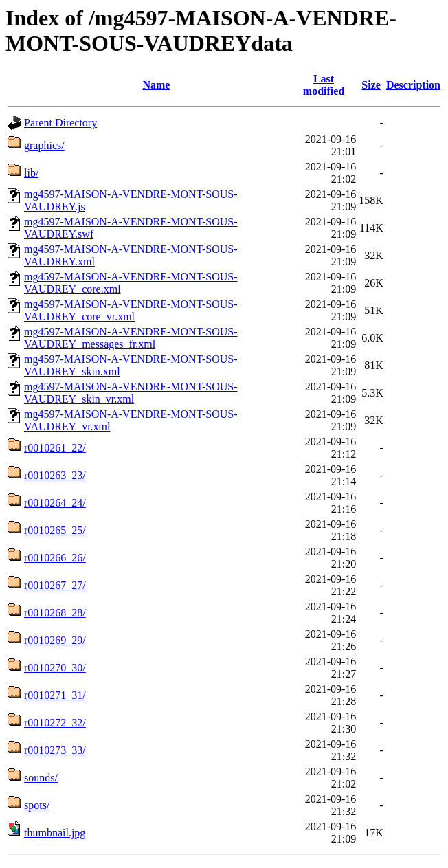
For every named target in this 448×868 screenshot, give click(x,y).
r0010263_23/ (55, 475)
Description (413, 85)
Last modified (324, 85)
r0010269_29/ (55, 640)
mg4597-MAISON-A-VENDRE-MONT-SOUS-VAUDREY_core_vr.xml (131, 310)
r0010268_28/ (55, 613)
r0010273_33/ (55, 750)
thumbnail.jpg (55, 833)
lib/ (31, 173)
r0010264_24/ (55, 503)
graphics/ (44, 145)
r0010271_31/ (55, 695)
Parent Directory (60, 123)
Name (156, 85)
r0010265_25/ (55, 530)
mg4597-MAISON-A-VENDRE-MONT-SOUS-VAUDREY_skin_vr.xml (131, 393)
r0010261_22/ (55, 448)
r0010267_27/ (55, 585)
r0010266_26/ (55, 558)
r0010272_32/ (55, 723)
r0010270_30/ (55, 668)
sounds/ (41, 778)
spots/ (37, 805)
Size (371, 85)
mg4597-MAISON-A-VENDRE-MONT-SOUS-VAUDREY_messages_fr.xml (131, 338)
